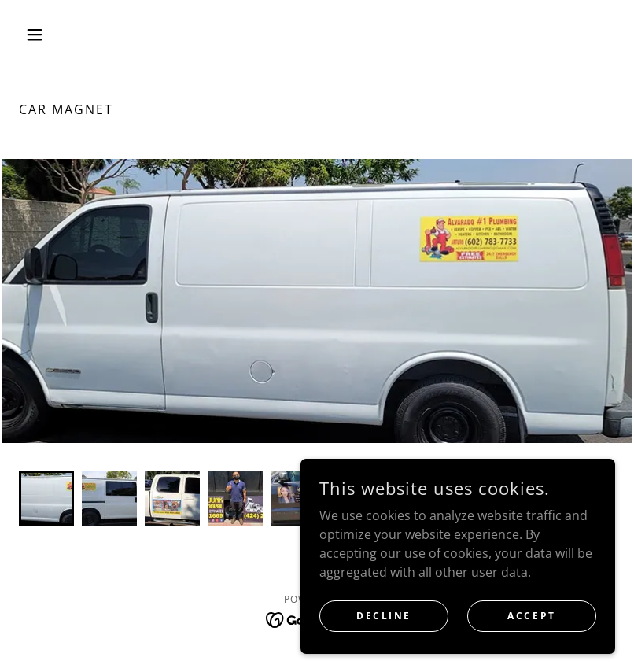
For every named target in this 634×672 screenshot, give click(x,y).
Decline (384, 616)
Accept (531, 616)
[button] (64, 35)
